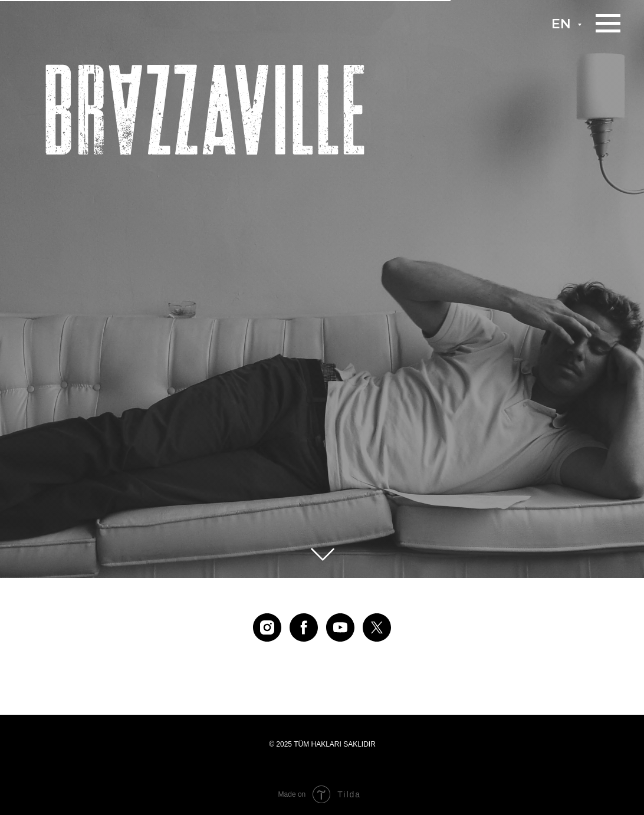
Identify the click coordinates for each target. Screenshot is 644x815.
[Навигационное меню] (608, 24)
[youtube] (340, 627)
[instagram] (267, 627)
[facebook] (304, 627)
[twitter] (377, 627)
